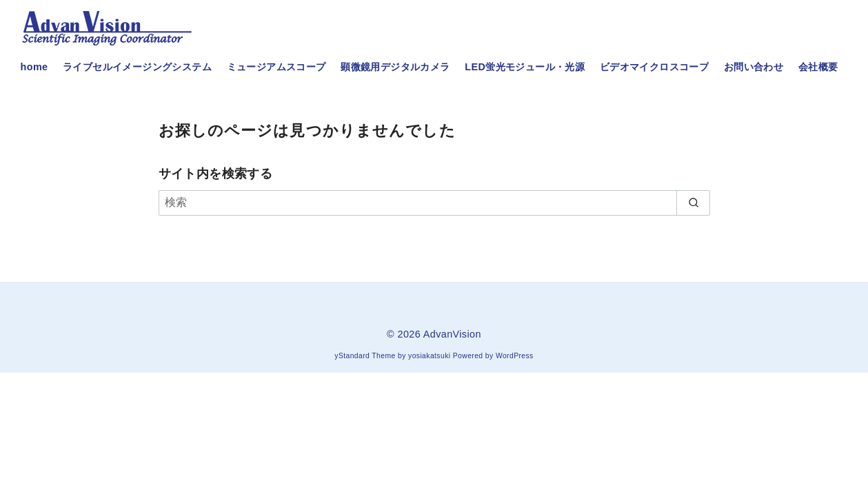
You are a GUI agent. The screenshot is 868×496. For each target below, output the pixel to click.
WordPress (515, 356)
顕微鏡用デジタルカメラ (395, 67)
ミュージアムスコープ (276, 67)
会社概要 (818, 67)
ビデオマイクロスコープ (654, 67)
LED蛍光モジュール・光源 (525, 67)
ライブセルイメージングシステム (137, 67)
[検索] (434, 203)
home (34, 67)
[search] (693, 203)
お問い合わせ (754, 67)
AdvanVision (452, 334)
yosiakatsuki (429, 356)
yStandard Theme (365, 356)
